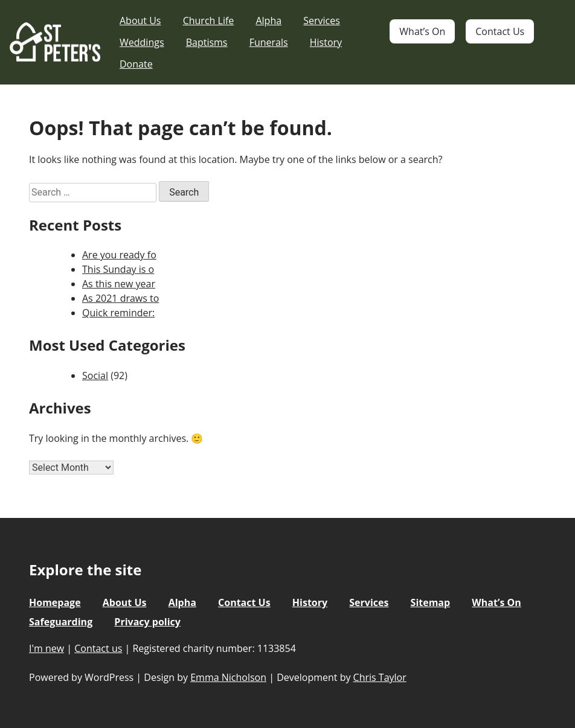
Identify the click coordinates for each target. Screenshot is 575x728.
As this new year (119, 284)
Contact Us (500, 31)
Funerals (269, 42)
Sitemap (431, 602)
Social (95, 375)
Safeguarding (61, 622)
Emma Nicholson (228, 677)
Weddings (142, 42)
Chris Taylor (380, 677)
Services (322, 21)
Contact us (98, 648)
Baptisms (207, 42)
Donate (136, 64)
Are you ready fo (119, 255)
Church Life (209, 21)
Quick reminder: (118, 313)
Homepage (55, 602)
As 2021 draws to (120, 298)
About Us (140, 21)
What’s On (422, 31)
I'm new (47, 648)
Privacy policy (147, 622)
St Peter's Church (55, 43)
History (326, 42)
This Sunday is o (118, 269)
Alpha (268, 21)
